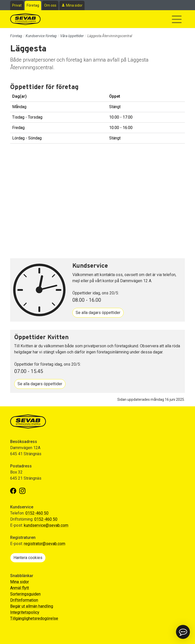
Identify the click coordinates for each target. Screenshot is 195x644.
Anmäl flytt (20, 588)
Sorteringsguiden (25, 594)
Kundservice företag (41, 36)
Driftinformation (24, 600)
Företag (33, 5)
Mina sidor (74, 5)
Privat (17, 5)
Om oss (50, 5)
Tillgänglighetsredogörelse (34, 618)
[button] (183, 632)
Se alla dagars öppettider (98, 313)
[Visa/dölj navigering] (177, 19)
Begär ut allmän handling (32, 606)
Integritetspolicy (25, 612)
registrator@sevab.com (45, 544)
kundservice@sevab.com (46, 525)
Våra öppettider (72, 36)
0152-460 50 (37, 513)
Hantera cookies (28, 558)
